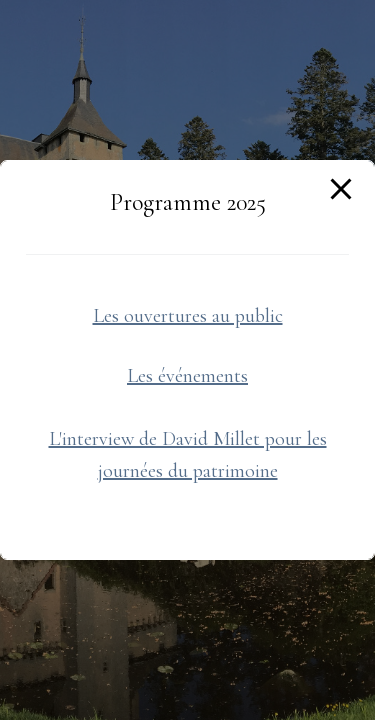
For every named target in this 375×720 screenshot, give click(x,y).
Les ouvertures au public (188, 316)
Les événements (187, 376)
